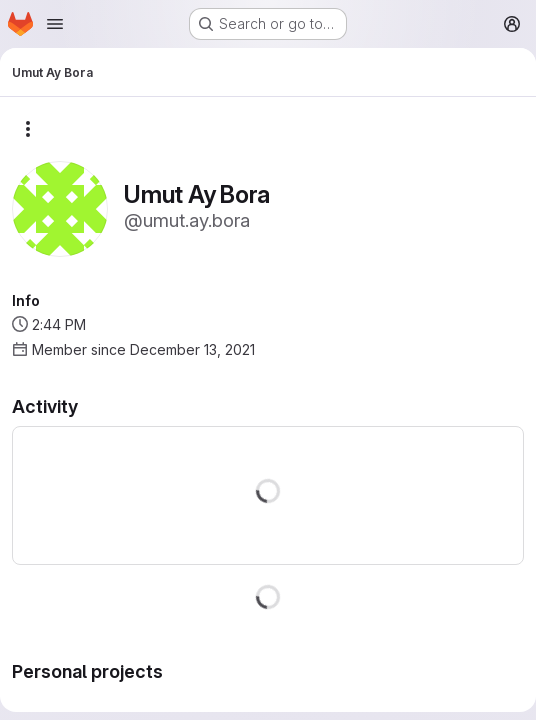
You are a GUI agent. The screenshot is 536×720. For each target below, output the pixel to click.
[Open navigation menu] (55, 24)
